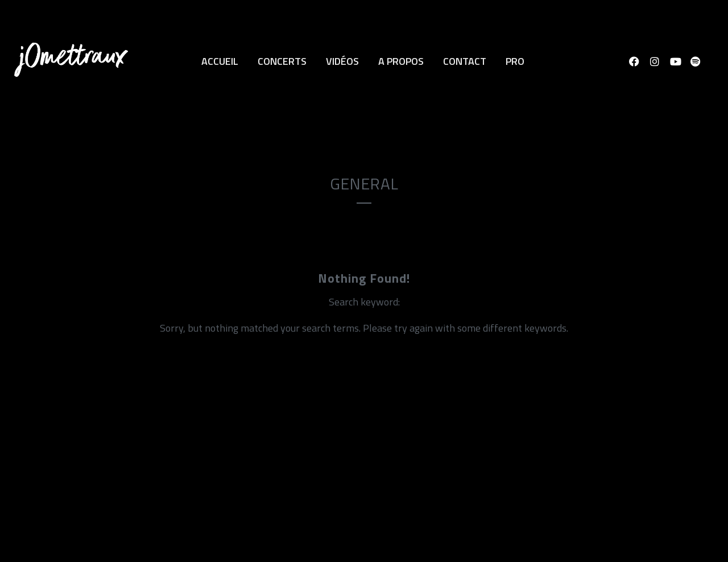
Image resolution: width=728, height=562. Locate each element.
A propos (401, 61)
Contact (465, 61)
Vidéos (342, 61)
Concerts (282, 61)
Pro (515, 61)
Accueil (220, 61)
